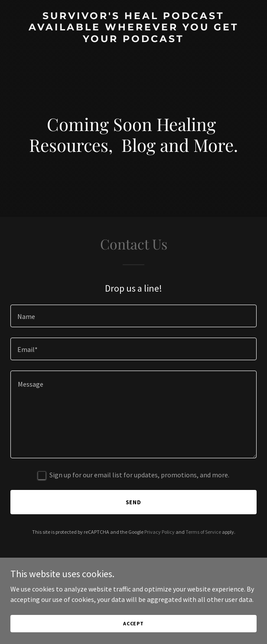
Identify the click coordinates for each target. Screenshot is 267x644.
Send (134, 502)
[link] (133, 39)
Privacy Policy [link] (160, 532)
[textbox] (133, 316)
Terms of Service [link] (203, 532)
